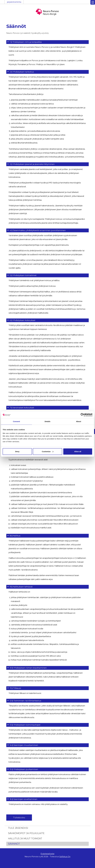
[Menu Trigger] (93, 2)
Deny (17, 451)
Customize (48, 451)
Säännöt (14, 850)
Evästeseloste (47, 860)
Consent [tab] (16, 421)
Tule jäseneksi (18, 834)
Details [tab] (47, 421)
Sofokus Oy (65, 862)
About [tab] (79, 421)
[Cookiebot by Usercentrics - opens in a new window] (82, 415)
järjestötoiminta (14, 2)
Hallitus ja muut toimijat (25, 844)
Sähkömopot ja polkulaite (26, 839)
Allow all (78, 451)
